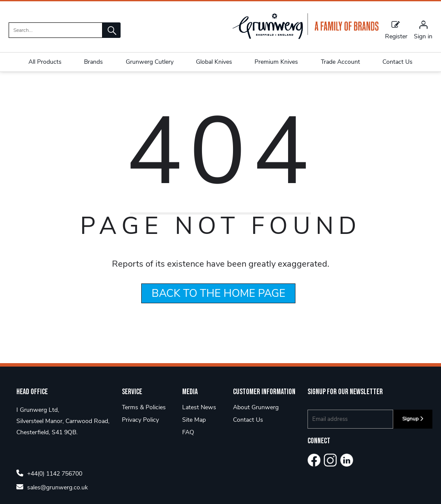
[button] (112, 30)
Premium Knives (276, 62)
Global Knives (214, 62)
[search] (56, 30)
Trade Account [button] (340, 62)
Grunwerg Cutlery (150, 62)
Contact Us (248, 430)
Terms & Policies (144, 418)
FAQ (188, 443)
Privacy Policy (140, 430)
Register (396, 30)
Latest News (199, 418)
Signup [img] (413, 429)
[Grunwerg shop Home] (305, 37)
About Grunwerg (256, 418)
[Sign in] (423, 30)
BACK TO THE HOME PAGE (219, 304)
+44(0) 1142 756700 (49, 484)
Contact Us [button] (398, 62)
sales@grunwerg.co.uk (52, 497)
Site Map (194, 430)
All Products (45, 62)
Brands (93, 62)
